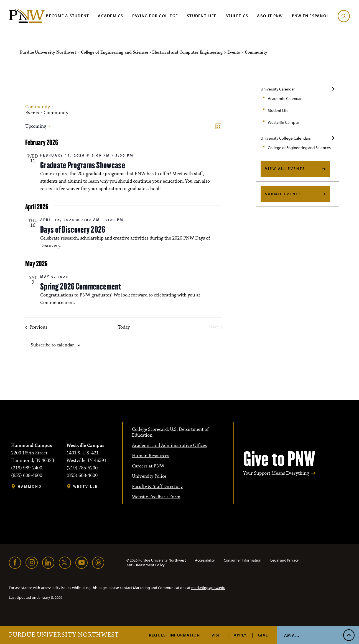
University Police (149, 476)
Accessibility (205, 560)
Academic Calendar (285, 98)
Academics (110, 16)
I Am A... (290, 635)
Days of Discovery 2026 (73, 230)
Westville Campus (284, 122)
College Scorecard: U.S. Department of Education (170, 432)
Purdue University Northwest (64, 635)
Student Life (202, 16)
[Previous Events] (36, 327)
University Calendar (278, 89)
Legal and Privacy (285, 560)
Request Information (175, 635)
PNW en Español (310, 16)
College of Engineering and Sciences (299, 148)
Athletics (237, 16)
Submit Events (283, 194)
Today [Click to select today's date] (124, 327)
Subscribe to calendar (52, 345)
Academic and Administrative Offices (169, 446)
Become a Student (68, 16)
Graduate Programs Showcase (83, 165)
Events (32, 113)
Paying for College (155, 16)
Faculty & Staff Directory (157, 487)
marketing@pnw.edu (208, 588)
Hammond (30, 486)
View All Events (285, 168)
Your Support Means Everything (276, 473)
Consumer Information (243, 560)
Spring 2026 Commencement (81, 286)
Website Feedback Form (156, 497)
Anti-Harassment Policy (146, 565)
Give (263, 635)
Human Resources (151, 456)
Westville (86, 486)
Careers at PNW (148, 466)
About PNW (270, 16)
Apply (240, 635)
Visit (217, 635)
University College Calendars (286, 138)
